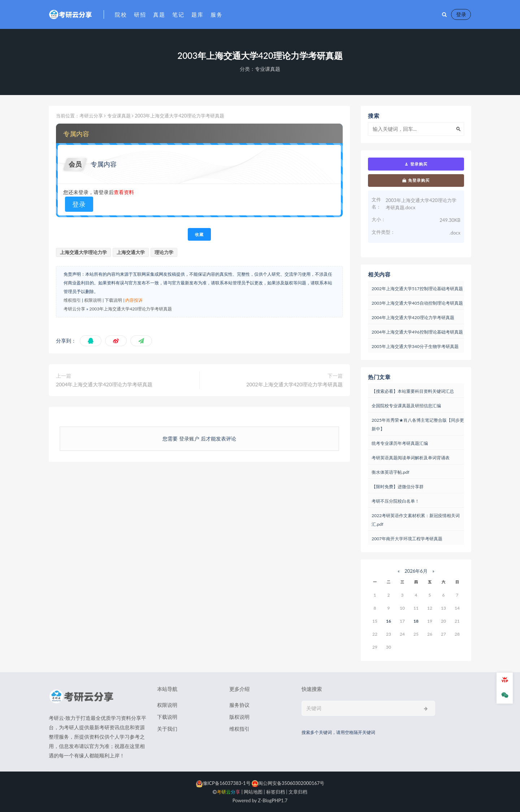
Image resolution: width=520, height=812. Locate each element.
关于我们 (167, 729)
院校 (121, 14)
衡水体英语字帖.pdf (390, 472)
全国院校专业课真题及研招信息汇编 (406, 406)
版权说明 (239, 717)
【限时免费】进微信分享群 (398, 487)
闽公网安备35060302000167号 (288, 783)
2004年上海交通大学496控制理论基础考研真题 (417, 332)
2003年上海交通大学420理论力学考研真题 (131, 309)
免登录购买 (416, 180)
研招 (140, 14)
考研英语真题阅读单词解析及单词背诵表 (411, 458)
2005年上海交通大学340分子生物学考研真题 (415, 346)
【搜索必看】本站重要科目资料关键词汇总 (413, 391)
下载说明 (113, 300)
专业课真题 (268, 69)
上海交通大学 (131, 252)
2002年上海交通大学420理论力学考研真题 (294, 384)
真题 (159, 14)
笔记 (178, 14)
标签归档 (276, 792)
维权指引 (72, 300)
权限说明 (93, 300)
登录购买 (416, 164)
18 (416, 621)
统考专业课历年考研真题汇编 (400, 443)
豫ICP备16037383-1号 (223, 783)
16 (389, 621)
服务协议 (239, 705)
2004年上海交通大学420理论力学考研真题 (104, 384)
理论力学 (164, 252)
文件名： (376, 203)
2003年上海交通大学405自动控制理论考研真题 (417, 303)
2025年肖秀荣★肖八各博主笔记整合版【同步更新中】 (418, 424)
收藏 (199, 234)
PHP (276, 800)
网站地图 (253, 792)
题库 (197, 14)
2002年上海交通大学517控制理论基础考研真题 (417, 289)
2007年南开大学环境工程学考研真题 (407, 539)
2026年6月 (416, 571)
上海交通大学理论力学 (83, 252)
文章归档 (298, 792)
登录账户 (189, 439)
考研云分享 (91, 116)
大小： (379, 219)
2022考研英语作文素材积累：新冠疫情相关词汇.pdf (416, 520)
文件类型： (383, 232)
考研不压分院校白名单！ (395, 501)
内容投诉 (134, 300)
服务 (216, 14)
